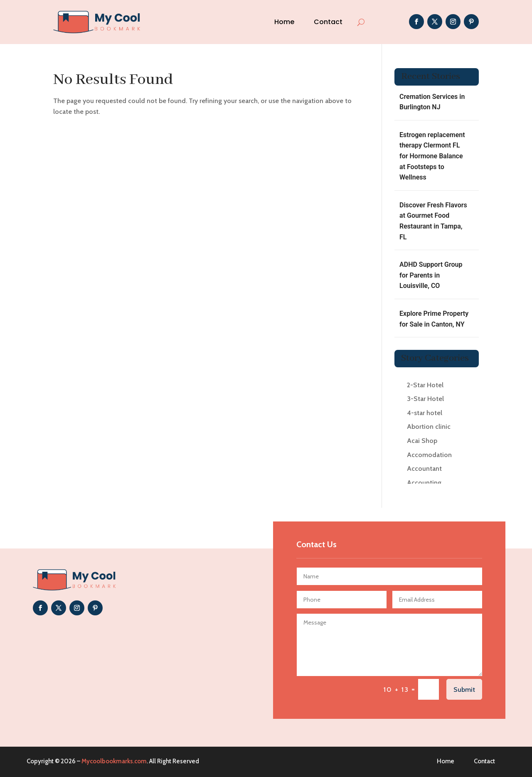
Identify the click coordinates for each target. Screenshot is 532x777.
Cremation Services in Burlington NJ (432, 102)
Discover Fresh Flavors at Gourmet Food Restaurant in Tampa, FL (433, 221)
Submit (464, 690)
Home (284, 22)
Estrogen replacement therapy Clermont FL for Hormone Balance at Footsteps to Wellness (432, 156)
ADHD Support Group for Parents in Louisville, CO (431, 275)
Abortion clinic (429, 427)
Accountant (424, 468)
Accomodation (429, 455)
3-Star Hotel (425, 399)
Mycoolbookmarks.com (114, 761)
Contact (328, 22)
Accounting (424, 483)
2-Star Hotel (425, 385)
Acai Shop (422, 441)
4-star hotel (425, 413)
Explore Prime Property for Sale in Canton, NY (434, 319)
